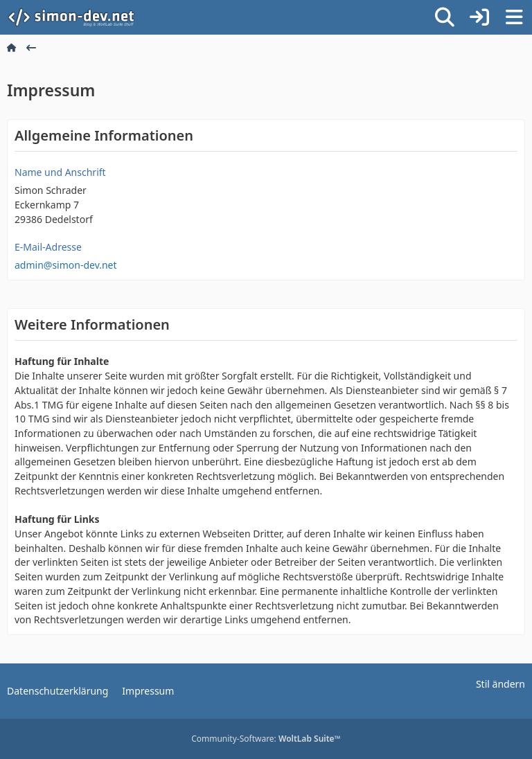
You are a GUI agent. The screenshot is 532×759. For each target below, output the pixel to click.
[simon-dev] (80, 17)
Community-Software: (266, 739)
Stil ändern (500, 684)
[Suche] (445, 17)
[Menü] (514, 17)
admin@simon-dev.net (66, 265)
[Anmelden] (479, 17)
